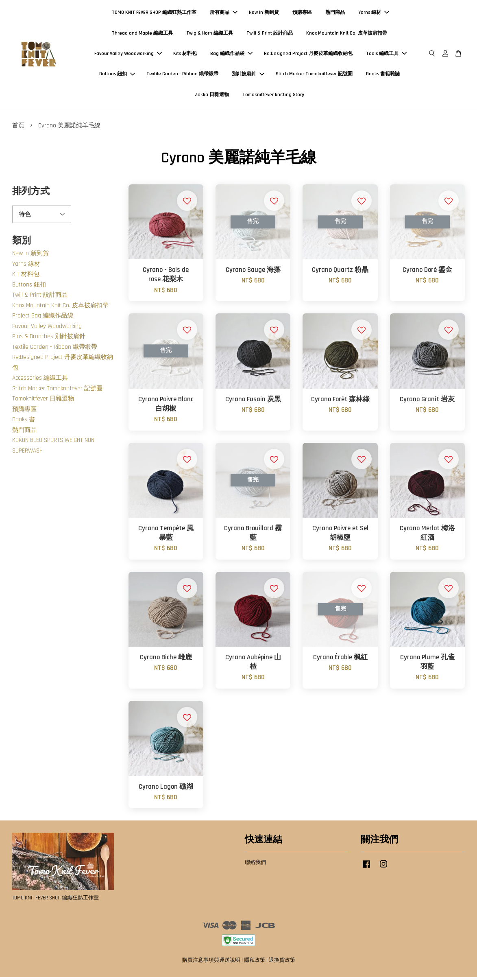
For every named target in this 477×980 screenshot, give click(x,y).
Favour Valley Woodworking (128, 55)
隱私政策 (255, 963)
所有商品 (224, 14)
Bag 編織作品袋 (231, 55)
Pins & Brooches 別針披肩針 (49, 340)
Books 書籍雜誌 (383, 75)
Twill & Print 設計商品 (270, 34)
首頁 (18, 128)
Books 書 (24, 423)
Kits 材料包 (185, 55)
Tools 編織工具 (386, 55)
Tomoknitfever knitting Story (273, 96)
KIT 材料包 (26, 277)
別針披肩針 (248, 75)
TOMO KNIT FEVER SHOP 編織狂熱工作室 (154, 14)
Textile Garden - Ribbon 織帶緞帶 (182, 75)
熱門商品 (335, 14)
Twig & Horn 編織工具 (210, 34)
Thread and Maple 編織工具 (142, 34)
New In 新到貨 (264, 14)
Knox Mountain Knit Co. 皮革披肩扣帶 (347, 34)
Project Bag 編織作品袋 (43, 319)
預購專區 (302, 14)
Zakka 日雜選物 (212, 96)
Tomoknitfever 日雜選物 (43, 402)
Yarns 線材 (374, 14)
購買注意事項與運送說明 (211, 963)
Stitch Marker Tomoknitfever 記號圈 (314, 75)
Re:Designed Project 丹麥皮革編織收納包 (308, 55)
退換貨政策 (282, 963)
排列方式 (31, 194)
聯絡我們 (255, 866)
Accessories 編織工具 (40, 381)
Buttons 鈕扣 (117, 75)
